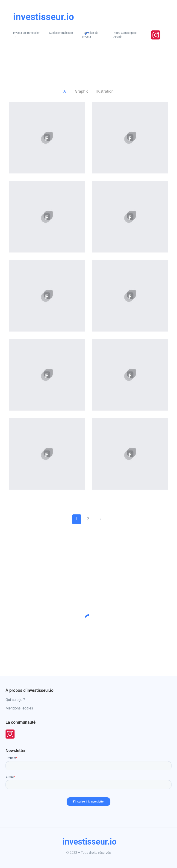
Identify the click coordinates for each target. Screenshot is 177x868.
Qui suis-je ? (15, 700)
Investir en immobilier (26, 33)
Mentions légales (19, 708)
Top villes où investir (90, 35)
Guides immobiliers (61, 33)
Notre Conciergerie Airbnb (125, 35)
